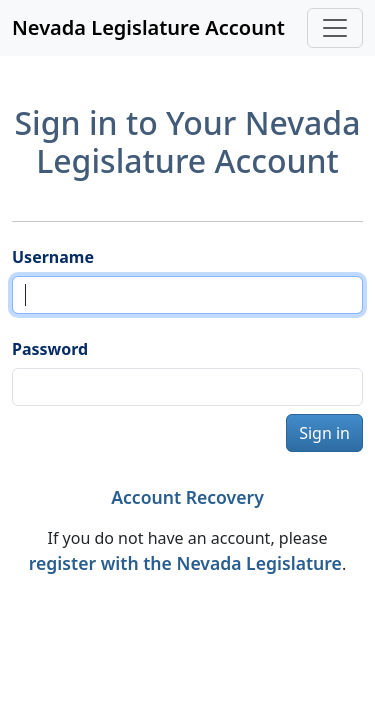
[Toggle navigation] (335, 28)
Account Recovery (187, 497)
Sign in (324, 433)
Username (53, 257)
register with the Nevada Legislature (185, 563)
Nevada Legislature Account (148, 27)
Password (50, 349)
